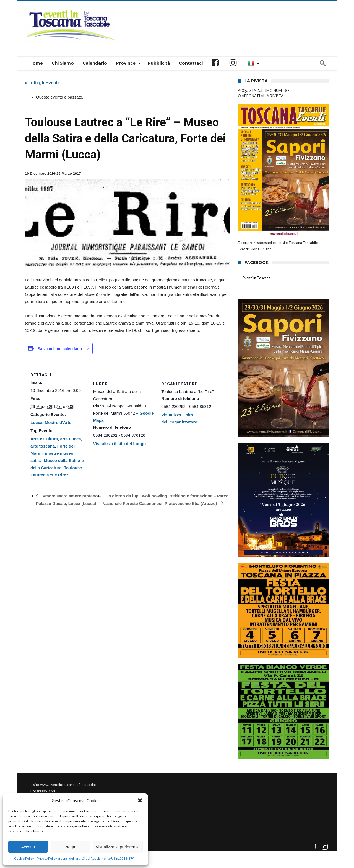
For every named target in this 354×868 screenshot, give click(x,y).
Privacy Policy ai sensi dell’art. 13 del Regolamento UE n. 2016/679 (85, 858)
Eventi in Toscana (257, 278)
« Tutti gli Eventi (42, 83)
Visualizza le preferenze (118, 847)
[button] (140, 800)
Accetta (28, 847)
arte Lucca (71, 439)
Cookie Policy (24, 858)
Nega (70, 847)
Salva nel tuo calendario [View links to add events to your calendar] (60, 349)
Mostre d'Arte (58, 423)
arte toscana (43, 446)
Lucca (36, 423)
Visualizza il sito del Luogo (120, 444)
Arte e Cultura (44, 439)
